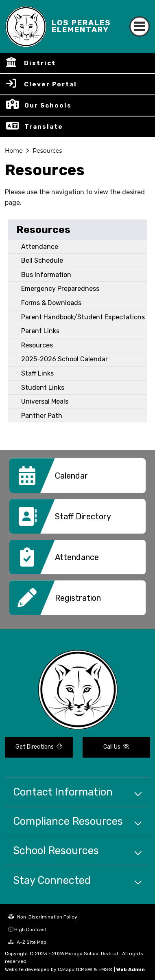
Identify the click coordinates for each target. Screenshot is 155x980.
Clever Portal (50, 84)
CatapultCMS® (75, 969)
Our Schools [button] (48, 105)
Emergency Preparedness (60, 289)
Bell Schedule (42, 260)
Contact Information (63, 792)
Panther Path (42, 416)
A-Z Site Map (27, 942)
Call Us (116, 747)
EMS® (106, 969)
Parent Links (40, 331)
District (40, 63)
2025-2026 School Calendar (64, 359)
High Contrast (31, 929)
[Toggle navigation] (140, 26)
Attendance (40, 247)
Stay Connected (52, 880)
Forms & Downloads (51, 303)
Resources (47, 151)
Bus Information (46, 275)
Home (14, 151)
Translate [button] (44, 127)
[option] (77, 479)
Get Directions (39, 747)
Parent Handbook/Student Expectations (83, 317)
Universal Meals (45, 401)
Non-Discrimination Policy (43, 917)
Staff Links (37, 373)
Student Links (43, 388)
